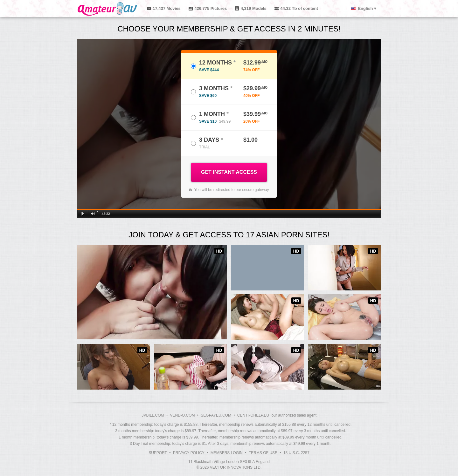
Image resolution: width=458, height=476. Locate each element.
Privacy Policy (189, 453)
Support (158, 453)
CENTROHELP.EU (253, 415)
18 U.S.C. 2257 (296, 453)
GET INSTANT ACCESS (229, 172)
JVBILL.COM (153, 415)
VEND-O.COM (182, 415)
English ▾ (367, 8)
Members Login (227, 453)
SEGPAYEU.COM (216, 415)
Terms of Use (263, 453)
